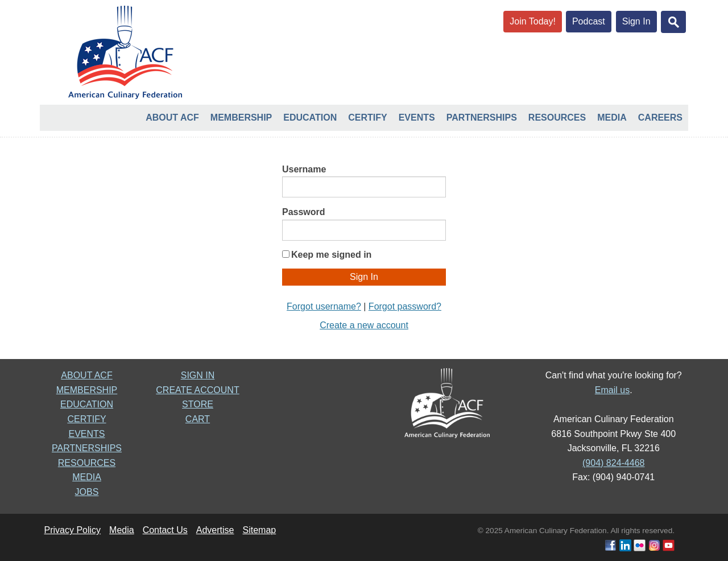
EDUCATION (87, 404)
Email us (612, 390)
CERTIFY (86, 419)
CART (198, 419)
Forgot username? (324, 306)
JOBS (87, 492)
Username (304, 169)
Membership (241, 117)
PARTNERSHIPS (87, 448)
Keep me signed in (331, 255)
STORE (198, 404)
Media (612, 117)
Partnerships (482, 117)
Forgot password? (405, 306)
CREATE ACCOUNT (197, 390)
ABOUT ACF (86, 375)
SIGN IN (198, 375)
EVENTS (86, 434)
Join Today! (533, 21)
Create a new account (364, 325)
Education (310, 117)
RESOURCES (87, 463)
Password (304, 212)
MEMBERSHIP (87, 390)
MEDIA (87, 477)
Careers (660, 117)
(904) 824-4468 (613, 463)
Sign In (636, 21)
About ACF (172, 117)
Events (417, 117)
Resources (557, 117)
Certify (367, 117)
